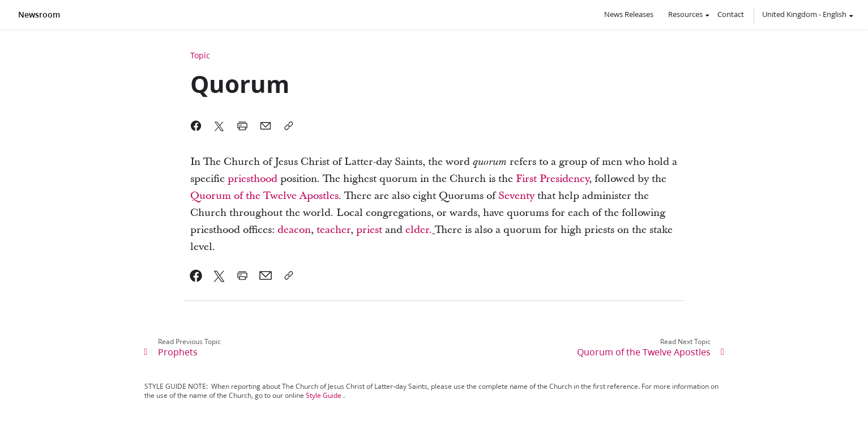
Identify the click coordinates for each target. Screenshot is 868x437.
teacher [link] (333, 230)
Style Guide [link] (324, 395)
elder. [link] (419, 230)
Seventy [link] (516, 196)
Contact (731, 14)
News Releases (629, 14)
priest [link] (369, 230)
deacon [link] (294, 230)
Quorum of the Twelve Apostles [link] (264, 196)
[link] (196, 275)
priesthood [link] (253, 179)
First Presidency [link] (552, 179)
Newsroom (39, 15)
